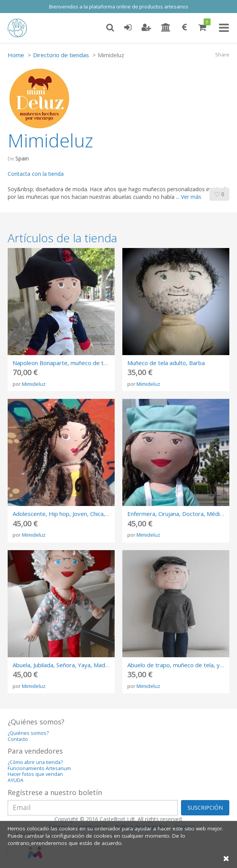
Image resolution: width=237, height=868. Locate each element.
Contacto (18, 739)
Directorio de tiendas (61, 55)
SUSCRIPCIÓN (205, 808)
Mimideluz (34, 384)
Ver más (191, 197)
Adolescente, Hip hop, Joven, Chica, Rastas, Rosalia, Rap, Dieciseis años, (108, 514)
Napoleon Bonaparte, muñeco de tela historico (74, 363)
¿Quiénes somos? (28, 733)
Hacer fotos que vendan (35, 774)
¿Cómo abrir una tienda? (35, 762)
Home (16, 55)
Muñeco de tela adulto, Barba (166, 363)
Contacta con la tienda (36, 174)
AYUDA (16, 780)
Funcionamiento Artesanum (39, 768)
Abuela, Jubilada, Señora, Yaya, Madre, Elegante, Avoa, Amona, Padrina (105, 665)
